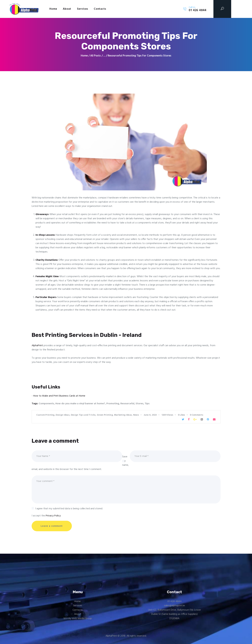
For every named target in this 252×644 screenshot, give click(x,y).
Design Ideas (63, 415)
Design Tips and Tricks (83, 415)
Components (46, 404)
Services (78, 606)
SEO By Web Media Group (78, 619)
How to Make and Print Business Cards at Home (59, 396)
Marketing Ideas (123, 415)
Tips (148, 404)
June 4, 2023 (150, 415)
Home (84, 56)
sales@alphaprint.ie (175, 606)
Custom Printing (45, 415)
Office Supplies (189, 615)
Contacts (78, 610)
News (136, 415)
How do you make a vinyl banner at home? (81, 404)
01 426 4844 (174, 602)
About (78, 615)
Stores (140, 404)
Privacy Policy (53, 516)
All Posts (95, 56)
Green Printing (105, 415)
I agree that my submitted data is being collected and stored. (69, 509)
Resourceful (128, 404)
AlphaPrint (37, 346)
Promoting (113, 404)
